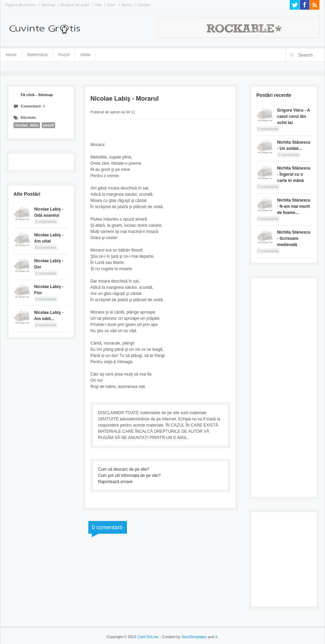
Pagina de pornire (21, 5)
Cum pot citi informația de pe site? (129, 476)
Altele (85, 55)
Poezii (64, 55)
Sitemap (48, 5)
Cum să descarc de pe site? (124, 469)
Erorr (111, 5)
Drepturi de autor (75, 5)
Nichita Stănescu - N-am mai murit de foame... (294, 206)
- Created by (183, 637)
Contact (144, 5)
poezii (48, 125)
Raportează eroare (115, 482)
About (126, 5)
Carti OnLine (148, 637)
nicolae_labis (27, 125)
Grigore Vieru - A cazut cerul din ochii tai (293, 116)
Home (11, 55)
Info (98, 5)
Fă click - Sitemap (37, 95)
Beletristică (37, 54)
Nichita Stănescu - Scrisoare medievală (294, 238)
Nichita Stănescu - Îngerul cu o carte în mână (294, 174)
